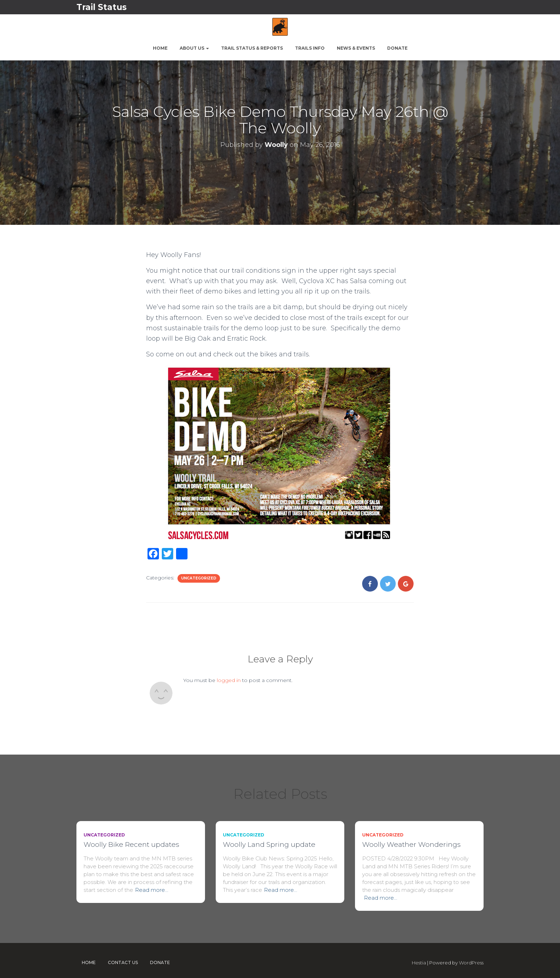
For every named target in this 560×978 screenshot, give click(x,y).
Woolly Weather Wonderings (411, 844)
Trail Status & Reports (252, 48)
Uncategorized (199, 578)
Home (160, 48)
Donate (397, 48)
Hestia (419, 963)
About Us (194, 48)
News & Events (356, 48)
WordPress (471, 963)
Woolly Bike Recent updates (131, 844)
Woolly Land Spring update (269, 844)
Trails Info (310, 48)
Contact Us (123, 962)
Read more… (152, 890)
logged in (229, 680)
